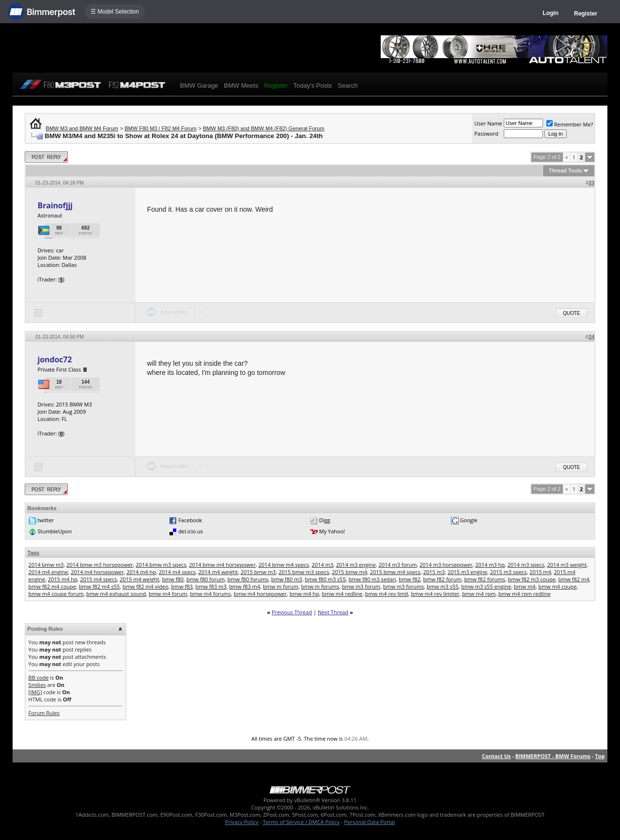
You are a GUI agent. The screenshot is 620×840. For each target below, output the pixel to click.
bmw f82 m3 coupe (532, 579)
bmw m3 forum (361, 586)
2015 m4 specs (98, 579)
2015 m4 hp (63, 579)
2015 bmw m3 (258, 572)
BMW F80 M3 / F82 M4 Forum (161, 128)
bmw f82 (410, 579)
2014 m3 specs (526, 565)
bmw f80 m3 (287, 579)
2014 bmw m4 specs (284, 565)
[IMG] (35, 692)
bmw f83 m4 (245, 586)
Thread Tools (565, 171)
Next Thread (333, 612)
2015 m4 (540, 572)
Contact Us (496, 756)
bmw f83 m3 (211, 586)
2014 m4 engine (48, 572)
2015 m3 (434, 572)
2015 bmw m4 (349, 572)
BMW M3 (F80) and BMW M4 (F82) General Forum (264, 128)
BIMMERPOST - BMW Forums (553, 756)
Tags (34, 553)
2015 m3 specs (509, 572)
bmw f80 (173, 579)
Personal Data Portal (369, 822)
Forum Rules (44, 713)
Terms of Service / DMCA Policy (301, 822)
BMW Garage (199, 86)
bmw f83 (182, 586)
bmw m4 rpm (479, 594)
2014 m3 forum (397, 565)
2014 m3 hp (490, 565)
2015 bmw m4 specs (395, 572)
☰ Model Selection (115, 12)
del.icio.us (191, 531)
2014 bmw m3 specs (161, 565)
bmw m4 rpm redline (525, 594)
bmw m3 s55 (442, 586)
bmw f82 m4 (574, 579)
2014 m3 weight (566, 565)
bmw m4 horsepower (260, 594)
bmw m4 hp (304, 594)
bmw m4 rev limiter (435, 594)
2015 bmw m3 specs (304, 572)
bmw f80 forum (206, 579)
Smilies (37, 685)
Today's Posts (313, 86)
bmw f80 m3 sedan (372, 579)
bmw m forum (281, 586)
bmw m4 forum (168, 594)
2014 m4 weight (218, 572)
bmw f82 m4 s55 (100, 586)
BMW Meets (241, 86)
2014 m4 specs (177, 572)
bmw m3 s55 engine (486, 586)
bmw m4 (525, 586)
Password (486, 133)
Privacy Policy (242, 822)
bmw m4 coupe (557, 586)
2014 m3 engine (356, 565)
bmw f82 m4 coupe (52, 586)
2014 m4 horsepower (97, 572)
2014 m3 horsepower (446, 565)
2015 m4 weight (139, 579)
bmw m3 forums (404, 586)
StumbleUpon (54, 531)
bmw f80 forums (248, 579)
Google (469, 520)
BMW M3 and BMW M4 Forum (82, 128)
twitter (46, 520)
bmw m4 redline (342, 594)
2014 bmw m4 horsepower (222, 565)
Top (600, 756)
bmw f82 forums (484, 579)
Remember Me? (570, 124)
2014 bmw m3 (46, 565)
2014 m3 (323, 565)
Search (348, 86)
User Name (488, 123)
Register (586, 14)
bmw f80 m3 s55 (325, 579)
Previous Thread (292, 612)
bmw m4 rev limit (387, 594)
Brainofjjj (55, 205)
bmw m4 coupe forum (56, 594)
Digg (325, 520)
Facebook (190, 520)
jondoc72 (55, 359)
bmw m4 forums (210, 594)
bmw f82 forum (442, 579)
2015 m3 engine (467, 572)
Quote (571, 313)
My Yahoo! (332, 531)
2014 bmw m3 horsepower (100, 565)
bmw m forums (320, 586)
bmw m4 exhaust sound (116, 594)
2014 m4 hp (141, 572)
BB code (39, 677)
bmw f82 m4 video (146, 586)
